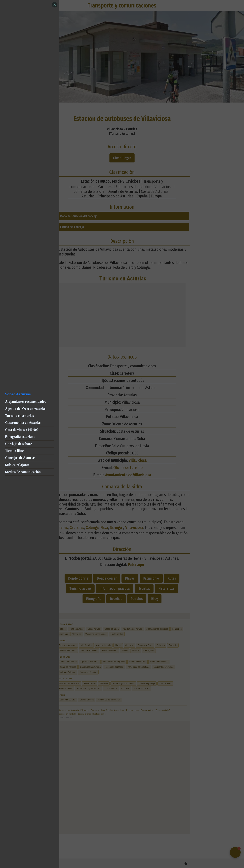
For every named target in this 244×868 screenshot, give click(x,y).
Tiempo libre (14, 451)
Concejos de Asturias (20, 458)
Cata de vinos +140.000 (22, 430)
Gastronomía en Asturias (23, 423)
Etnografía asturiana (20, 437)
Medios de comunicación (23, 472)
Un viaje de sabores (19, 444)
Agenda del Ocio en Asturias (26, 409)
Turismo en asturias (19, 416)
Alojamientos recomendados (26, 401)
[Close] (55, 5)
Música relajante (17, 465)
